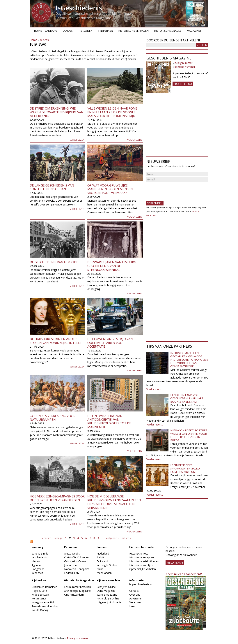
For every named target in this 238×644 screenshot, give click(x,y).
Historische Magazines (79, 580)
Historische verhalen (133, 31)
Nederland (103, 554)
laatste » (126, 538)
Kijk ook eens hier (109, 580)
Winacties (37, 573)
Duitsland (102, 561)
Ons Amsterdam (74, 595)
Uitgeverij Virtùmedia (109, 602)
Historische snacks (168, 31)
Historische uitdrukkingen (144, 561)
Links (132, 606)
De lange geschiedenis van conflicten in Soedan (52, 187)
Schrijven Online (106, 587)
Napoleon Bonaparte (77, 569)
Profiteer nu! (183, 84)
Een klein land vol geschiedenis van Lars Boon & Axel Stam (187, 398)
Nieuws (44, 40)
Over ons (135, 595)
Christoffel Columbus (77, 557)
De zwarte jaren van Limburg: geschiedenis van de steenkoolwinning (112, 266)
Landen (68, 31)
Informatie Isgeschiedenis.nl (141, 582)
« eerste (46, 538)
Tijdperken (105, 31)
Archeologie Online (108, 598)
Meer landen (104, 573)
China (100, 569)
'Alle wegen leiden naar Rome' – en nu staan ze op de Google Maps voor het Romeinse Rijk (114, 112)
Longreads (38, 569)
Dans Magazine (106, 591)
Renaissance (39, 598)
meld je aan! (175, 563)
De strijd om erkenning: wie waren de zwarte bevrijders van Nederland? (57, 112)
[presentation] (174, 190)
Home (38, 31)
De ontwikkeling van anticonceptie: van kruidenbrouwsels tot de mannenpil (109, 421)
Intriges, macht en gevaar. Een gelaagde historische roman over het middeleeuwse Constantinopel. (189, 360)
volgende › (112, 538)
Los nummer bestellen (78, 587)
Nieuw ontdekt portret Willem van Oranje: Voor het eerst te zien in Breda (189, 435)
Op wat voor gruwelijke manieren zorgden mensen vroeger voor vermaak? (110, 189)
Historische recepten (142, 557)
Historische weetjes (141, 565)
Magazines (194, 31)
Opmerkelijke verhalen (143, 569)
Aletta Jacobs (72, 554)
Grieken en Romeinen (44, 587)
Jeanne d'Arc (72, 565)
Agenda (36, 565)
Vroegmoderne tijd (43, 602)
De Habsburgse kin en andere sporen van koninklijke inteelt (56, 341)
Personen (86, 31)
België (100, 557)
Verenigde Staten (107, 565)
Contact (134, 591)
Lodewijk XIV (72, 573)
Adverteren (136, 598)
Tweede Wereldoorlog (45, 606)
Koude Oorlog (40, 610)
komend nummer (185, 67)
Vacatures (135, 602)
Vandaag (51, 31)
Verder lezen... (155, 389)
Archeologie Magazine (77, 591)
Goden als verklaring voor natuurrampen (53, 418)
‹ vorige (58, 538)
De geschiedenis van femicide (54, 262)
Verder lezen (77, 140)
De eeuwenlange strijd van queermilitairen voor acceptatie (110, 343)
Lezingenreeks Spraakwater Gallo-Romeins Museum (186, 468)
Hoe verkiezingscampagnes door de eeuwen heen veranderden (57, 498)
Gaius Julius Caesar (75, 561)
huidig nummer (183, 63)
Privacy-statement (78, 638)
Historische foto (139, 554)
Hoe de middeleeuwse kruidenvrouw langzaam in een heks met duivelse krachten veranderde (114, 502)
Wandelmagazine (107, 595)
